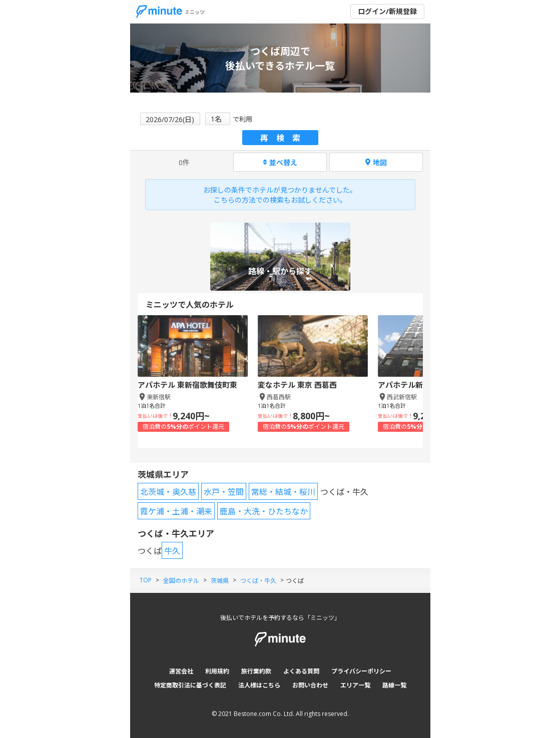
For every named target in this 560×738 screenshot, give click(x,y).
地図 (376, 162)
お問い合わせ (310, 685)
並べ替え (280, 162)
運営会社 (181, 671)
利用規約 (217, 671)
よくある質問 (301, 671)
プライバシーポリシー (361, 671)
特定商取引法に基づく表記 (190, 685)
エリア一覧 (355, 685)
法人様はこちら (259, 685)
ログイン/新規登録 (387, 11)
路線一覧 (394, 685)
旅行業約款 (256, 671)
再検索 (284, 138)
